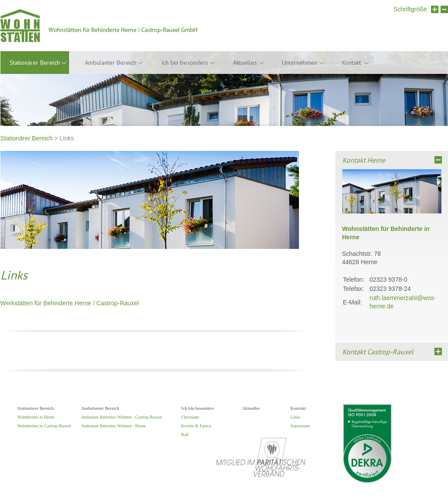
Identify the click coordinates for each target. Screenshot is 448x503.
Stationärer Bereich (27, 138)
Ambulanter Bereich (111, 63)
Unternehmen (300, 63)
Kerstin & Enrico (196, 426)
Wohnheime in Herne (36, 417)
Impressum (300, 426)
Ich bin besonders (185, 63)
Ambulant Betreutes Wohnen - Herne (114, 426)
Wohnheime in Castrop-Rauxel (44, 426)
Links (296, 417)
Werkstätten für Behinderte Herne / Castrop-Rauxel (70, 303)
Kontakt (352, 63)
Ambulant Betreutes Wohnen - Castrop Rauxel (122, 417)
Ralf (185, 435)
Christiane (190, 417)
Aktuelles (245, 63)
